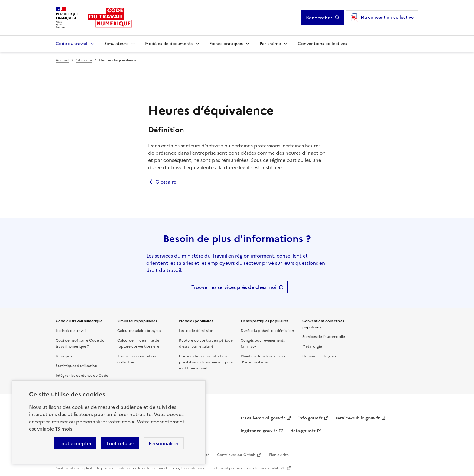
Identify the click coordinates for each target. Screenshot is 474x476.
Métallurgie (312, 346)
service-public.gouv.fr (358, 418)
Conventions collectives (322, 44)
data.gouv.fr (303, 431)
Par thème (270, 44)
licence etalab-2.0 (270, 468)
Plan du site (279, 455)
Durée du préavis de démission (267, 331)
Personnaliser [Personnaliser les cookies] (164, 443)
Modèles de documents (169, 44)
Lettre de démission (196, 331)
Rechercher (319, 18)
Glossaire (84, 60)
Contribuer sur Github (236, 455)
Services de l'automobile (324, 337)
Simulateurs (116, 44)
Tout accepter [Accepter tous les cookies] (75, 443)
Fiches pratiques (226, 44)
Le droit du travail (71, 331)
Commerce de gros (319, 356)
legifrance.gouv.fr (259, 431)
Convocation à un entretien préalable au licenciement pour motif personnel (206, 362)
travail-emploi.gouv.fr (263, 418)
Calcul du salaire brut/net (139, 331)
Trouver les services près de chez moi (234, 287)
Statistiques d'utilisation (76, 366)
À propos (64, 356)
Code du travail (71, 44)
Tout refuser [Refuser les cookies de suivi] (120, 443)
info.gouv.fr (310, 418)
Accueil (62, 60)
